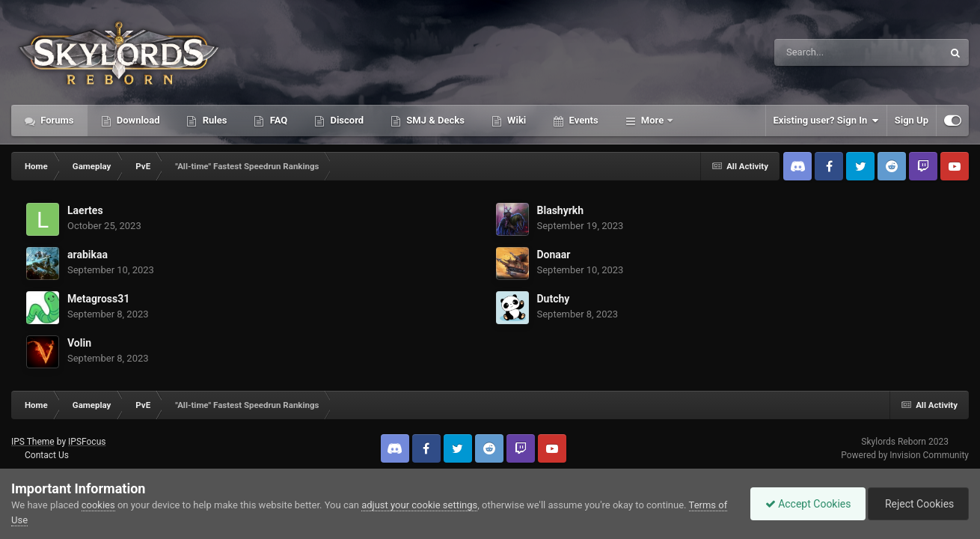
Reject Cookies (917, 504)
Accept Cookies (805, 504)
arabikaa (88, 255)
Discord (346, 120)
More (653, 120)
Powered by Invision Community (905, 455)
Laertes (85, 210)
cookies (98, 505)
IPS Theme (33, 442)
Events (582, 120)
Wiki (515, 120)
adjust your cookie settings (419, 505)
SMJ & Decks (434, 120)
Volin (79, 343)
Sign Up (912, 120)
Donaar (554, 255)
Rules (213, 120)
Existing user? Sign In (826, 121)
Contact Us (47, 455)
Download (137, 120)
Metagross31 (98, 299)
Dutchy (554, 299)
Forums (56, 120)
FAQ (277, 120)
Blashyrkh (561, 210)
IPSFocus (87, 442)
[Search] (821, 52)
